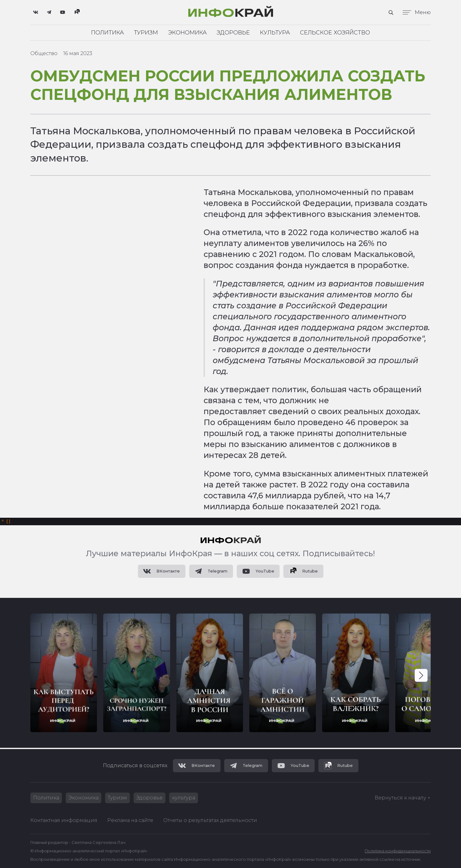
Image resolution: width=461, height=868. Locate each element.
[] (6, 522)
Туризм (146, 33)
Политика (107, 33)
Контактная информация (64, 820)
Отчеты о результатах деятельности (210, 820)
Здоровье (233, 33)
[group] (64, 674)
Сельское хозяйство (335, 33)
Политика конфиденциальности (398, 851)
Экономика (187, 33)
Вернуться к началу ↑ (403, 798)
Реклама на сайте (130, 820)
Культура (275, 33)
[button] (421, 676)
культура (184, 798)
